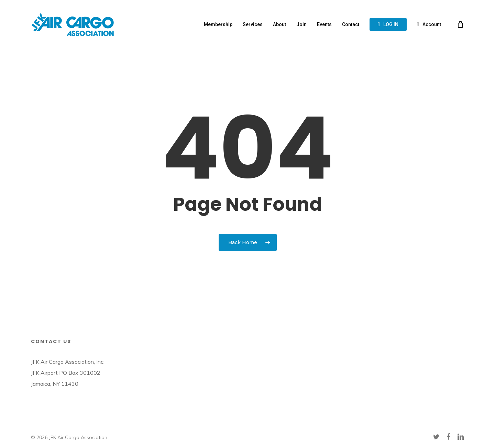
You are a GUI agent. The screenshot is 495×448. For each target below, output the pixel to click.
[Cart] (460, 24)
